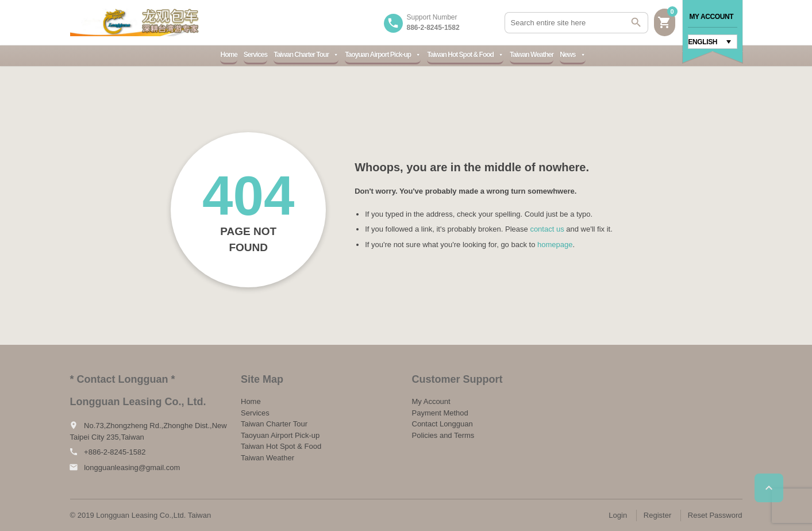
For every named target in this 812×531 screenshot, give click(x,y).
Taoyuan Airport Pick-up (383, 54)
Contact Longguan (442, 424)
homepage (555, 245)
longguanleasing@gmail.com (132, 467)
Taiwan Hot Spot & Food (465, 54)
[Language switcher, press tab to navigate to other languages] (713, 42)
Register (657, 515)
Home (228, 55)
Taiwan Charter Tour (306, 54)
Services (255, 55)
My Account (712, 17)
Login (618, 515)
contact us (547, 229)
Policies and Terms (443, 435)
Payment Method (440, 413)
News (572, 54)
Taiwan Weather (532, 55)
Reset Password (715, 515)
